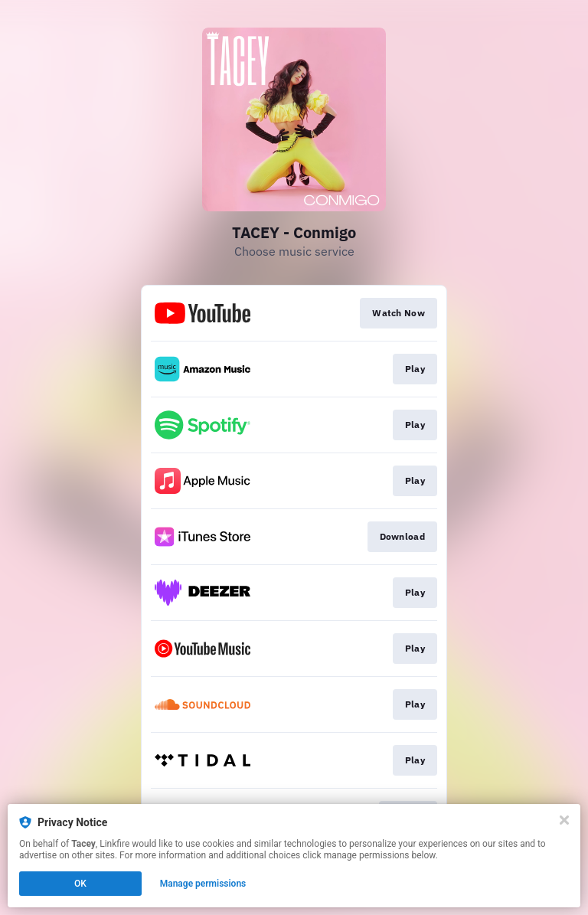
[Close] (564, 820)
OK (80, 884)
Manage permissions (203, 884)
